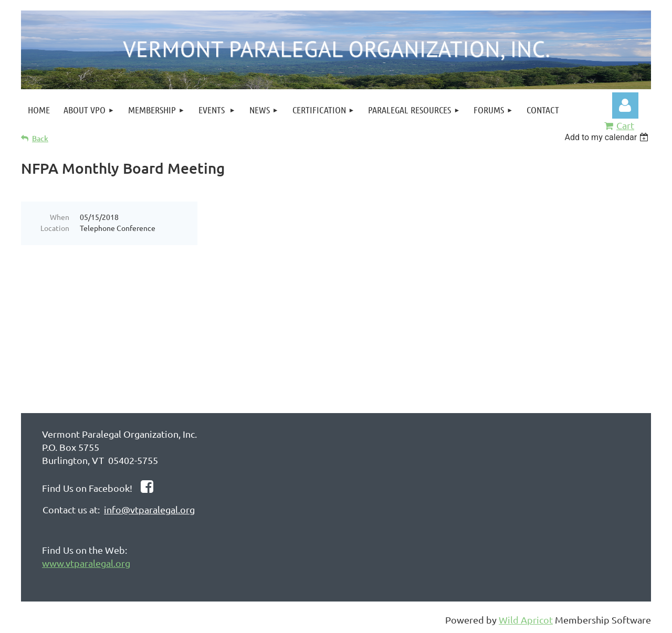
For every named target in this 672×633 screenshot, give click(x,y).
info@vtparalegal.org (149, 509)
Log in (625, 105)
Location (55, 228)
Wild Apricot (526, 620)
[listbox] (608, 137)
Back (40, 138)
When (60, 217)
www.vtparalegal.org (86, 563)
